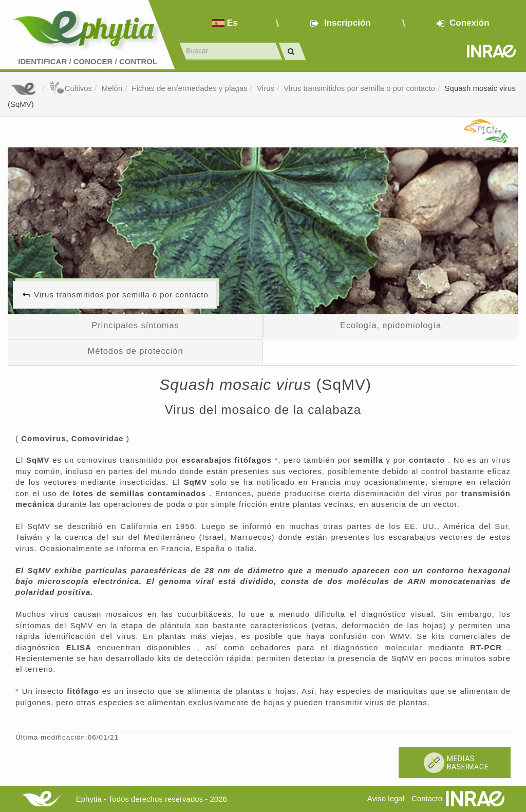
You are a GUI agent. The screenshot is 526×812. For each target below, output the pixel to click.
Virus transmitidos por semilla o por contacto (359, 88)
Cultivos (71, 88)
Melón (112, 88)
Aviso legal (386, 798)
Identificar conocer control (88, 61)
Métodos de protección (136, 351)
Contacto (427, 798)
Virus (266, 88)
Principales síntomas (135, 325)
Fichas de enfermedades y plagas (190, 88)
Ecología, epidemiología (391, 325)
